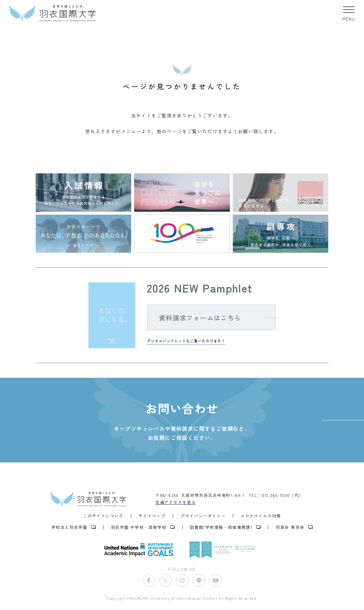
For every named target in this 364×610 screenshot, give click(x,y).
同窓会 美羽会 (290, 527)
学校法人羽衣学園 (69, 527)
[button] (349, 13)
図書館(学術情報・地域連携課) (221, 527)
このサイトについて (103, 516)
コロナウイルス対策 (261, 516)
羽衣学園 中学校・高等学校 (139, 527)
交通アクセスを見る (176, 502)
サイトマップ (152, 516)
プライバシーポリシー (203, 516)
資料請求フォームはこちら (200, 317)
